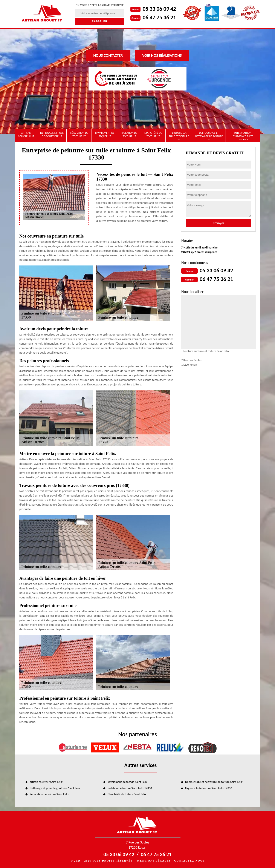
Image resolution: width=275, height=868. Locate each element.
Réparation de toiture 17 (79, 134)
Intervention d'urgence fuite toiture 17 (243, 136)
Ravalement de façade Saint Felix (127, 782)
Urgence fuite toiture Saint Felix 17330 (209, 788)
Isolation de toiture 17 (129, 134)
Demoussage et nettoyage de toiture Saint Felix (214, 782)
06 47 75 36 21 (159, 17)
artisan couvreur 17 (26, 134)
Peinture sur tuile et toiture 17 (179, 136)
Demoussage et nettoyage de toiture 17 (209, 136)
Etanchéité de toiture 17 (153, 134)
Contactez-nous (189, 861)
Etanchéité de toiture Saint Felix (127, 794)
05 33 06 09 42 (159, 9)
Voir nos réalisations (162, 55)
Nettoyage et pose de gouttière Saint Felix (55, 788)
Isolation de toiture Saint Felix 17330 (130, 788)
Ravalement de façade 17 (105, 134)
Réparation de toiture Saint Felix (49, 794)
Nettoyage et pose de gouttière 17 (52, 134)
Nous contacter (108, 55)
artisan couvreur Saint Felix (46, 782)
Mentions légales (154, 861)
